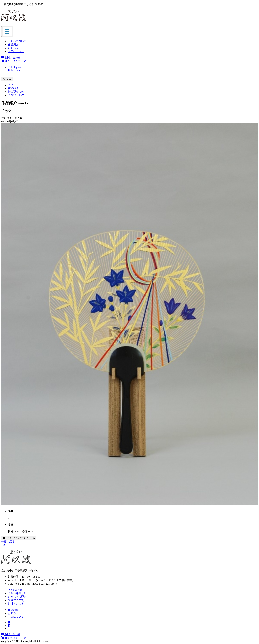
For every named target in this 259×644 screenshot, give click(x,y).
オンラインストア (14, 61)
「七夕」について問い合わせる (19, 538)
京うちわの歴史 (17, 597)
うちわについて (17, 41)
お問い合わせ (11, 58)
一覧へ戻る (8, 542)
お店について (16, 51)
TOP (4, 545)
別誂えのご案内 (17, 604)
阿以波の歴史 (16, 600)
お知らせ (13, 48)
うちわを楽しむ (17, 593)
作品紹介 (13, 44)
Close (7, 79)
